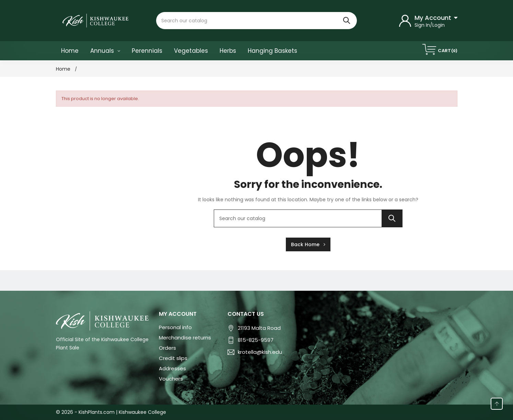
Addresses (172, 368)
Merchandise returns (185, 338)
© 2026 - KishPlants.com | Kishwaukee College (111, 412)
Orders (167, 348)
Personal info (175, 327)
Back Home (308, 244)
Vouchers (171, 379)
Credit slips (173, 358)
